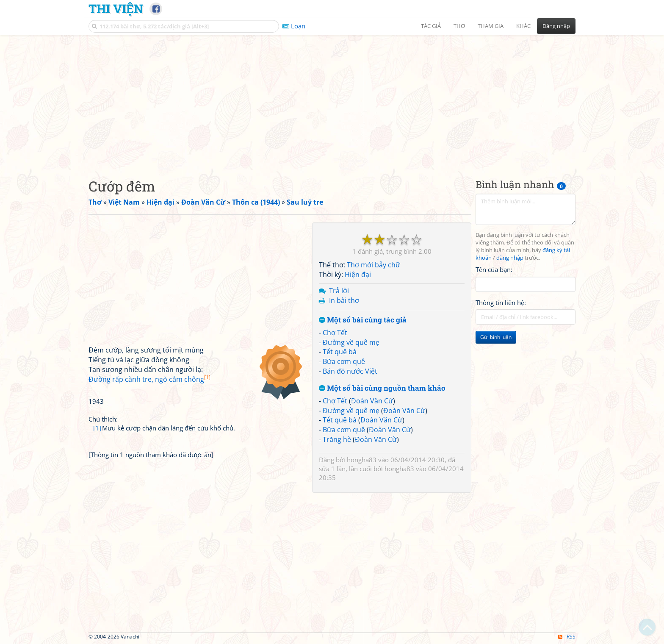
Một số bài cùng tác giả (363, 320)
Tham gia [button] (491, 26)
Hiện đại (358, 275)
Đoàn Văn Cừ (372, 401)
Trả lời (339, 291)
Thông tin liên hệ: (501, 303)
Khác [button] (523, 26)
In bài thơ (344, 300)
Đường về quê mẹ (351, 342)
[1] (97, 428)
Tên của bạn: (494, 269)
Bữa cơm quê (344, 361)
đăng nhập (510, 258)
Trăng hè (337, 439)
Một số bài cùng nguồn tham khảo (382, 388)
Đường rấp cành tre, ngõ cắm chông (149, 379)
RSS (567, 637)
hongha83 (362, 460)
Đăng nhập (556, 26)
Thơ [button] (459, 26)
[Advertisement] (332, 100)
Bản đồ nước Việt (350, 371)
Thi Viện (116, 8)
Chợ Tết (335, 333)
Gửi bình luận (496, 337)
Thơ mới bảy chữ (373, 265)
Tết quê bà (340, 352)
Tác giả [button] (431, 26)
